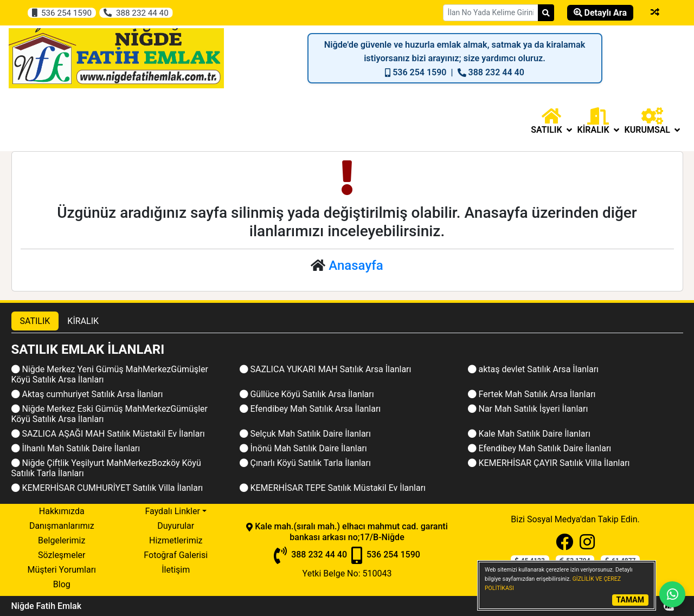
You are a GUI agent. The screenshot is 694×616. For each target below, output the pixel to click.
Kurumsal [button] (652, 121)
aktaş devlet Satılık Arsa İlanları (534, 369)
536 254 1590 (62, 12)
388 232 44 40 (136, 12)
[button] (551, 121)
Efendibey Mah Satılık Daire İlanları (540, 448)
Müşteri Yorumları (62, 570)
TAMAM (630, 600)
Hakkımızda (62, 511)
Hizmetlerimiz (176, 540)
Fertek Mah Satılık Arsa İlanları (532, 394)
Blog (62, 584)
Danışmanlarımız (62, 526)
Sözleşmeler (62, 555)
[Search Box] (491, 13)
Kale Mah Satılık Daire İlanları (529, 434)
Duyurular (176, 526)
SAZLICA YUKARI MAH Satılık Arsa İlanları (326, 369)
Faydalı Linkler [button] (172, 511)
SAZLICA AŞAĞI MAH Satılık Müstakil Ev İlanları (108, 434)
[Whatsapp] (672, 594)
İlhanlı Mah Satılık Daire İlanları (76, 448)
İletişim (176, 570)
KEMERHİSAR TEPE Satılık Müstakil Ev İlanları (333, 488)
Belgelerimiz (62, 540)
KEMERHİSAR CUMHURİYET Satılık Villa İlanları (107, 488)
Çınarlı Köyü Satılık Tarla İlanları (305, 463)
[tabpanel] (347, 419)
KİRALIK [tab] (83, 321)
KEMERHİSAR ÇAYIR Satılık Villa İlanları (549, 463)
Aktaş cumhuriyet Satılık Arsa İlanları (87, 394)
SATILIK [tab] (35, 321)
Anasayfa (356, 265)
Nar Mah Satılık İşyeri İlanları (528, 409)
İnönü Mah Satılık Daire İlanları (303, 448)
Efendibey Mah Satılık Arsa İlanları (310, 409)
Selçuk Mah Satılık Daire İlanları (305, 434)
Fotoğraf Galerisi (176, 555)
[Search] (546, 13)
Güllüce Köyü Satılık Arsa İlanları (307, 394)
